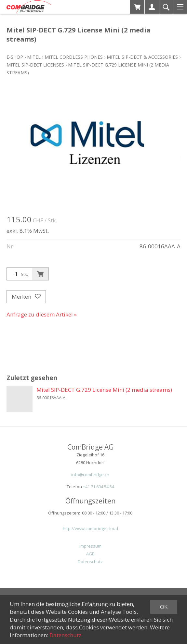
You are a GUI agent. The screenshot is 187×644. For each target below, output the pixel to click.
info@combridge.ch (90, 475)
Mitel (34, 57)
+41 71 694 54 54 (99, 487)
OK (164, 607)
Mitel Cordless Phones (74, 57)
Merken (26, 297)
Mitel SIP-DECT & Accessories (142, 57)
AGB (90, 554)
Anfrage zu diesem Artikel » (42, 314)
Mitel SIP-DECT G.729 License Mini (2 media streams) (104, 390)
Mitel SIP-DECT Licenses (35, 65)
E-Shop (15, 57)
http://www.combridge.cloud (90, 528)
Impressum (90, 546)
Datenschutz (90, 562)
